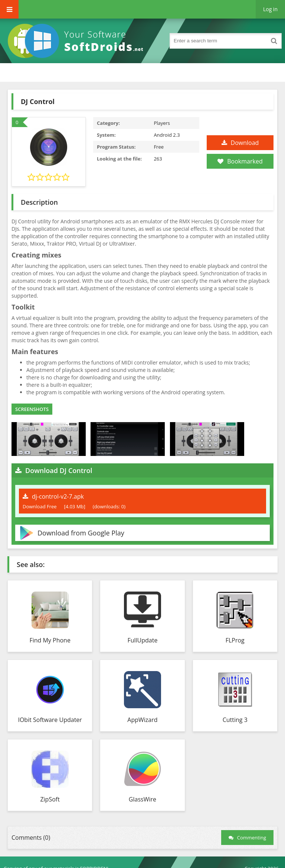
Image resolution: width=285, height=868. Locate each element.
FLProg (235, 640)
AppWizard (142, 720)
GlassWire (142, 799)
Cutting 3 (235, 720)
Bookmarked (240, 161)
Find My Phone (50, 640)
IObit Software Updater (50, 720)
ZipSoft (50, 799)
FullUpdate (142, 640)
